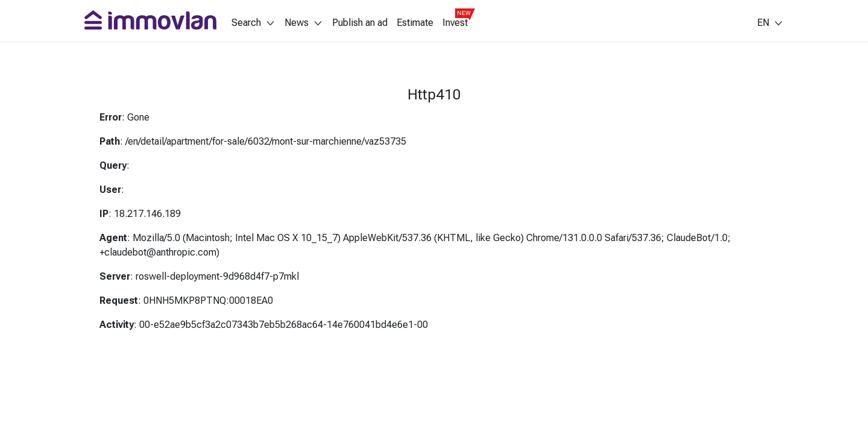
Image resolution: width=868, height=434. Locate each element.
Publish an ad (360, 23)
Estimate (415, 23)
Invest (455, 23)
